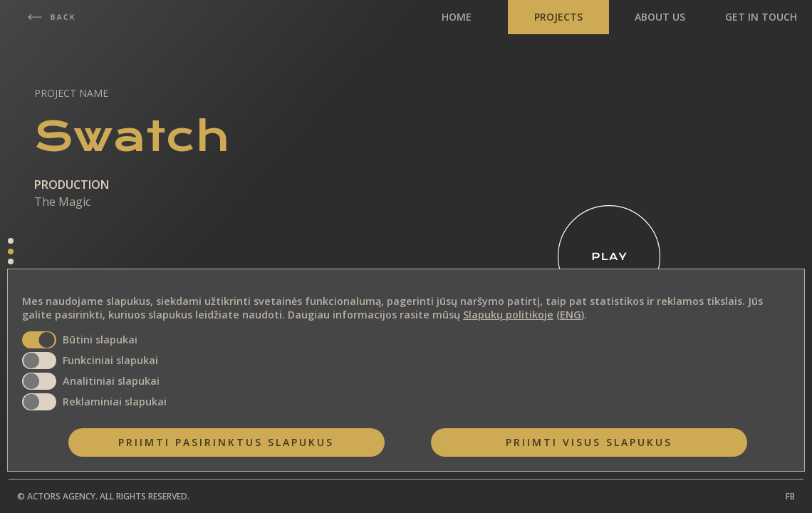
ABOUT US (660, 17)
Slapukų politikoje (508, 315)
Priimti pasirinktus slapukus (226, 442)
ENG (571, 315)
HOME (457, 17)
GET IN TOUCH (761, 17)
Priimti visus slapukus (589, 442)
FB (790, 496)
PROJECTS (558, 17)
